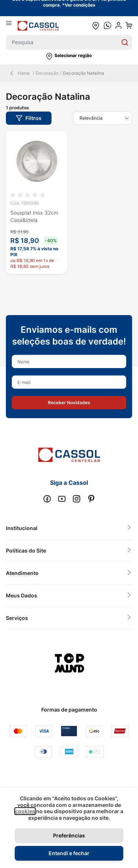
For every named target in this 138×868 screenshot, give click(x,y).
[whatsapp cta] (107, 25)
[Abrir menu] (12, 25)
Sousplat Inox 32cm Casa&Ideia (34, 216)
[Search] (125, 42)
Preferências (69, 835)
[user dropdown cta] (118, 25)
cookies (25, 811)
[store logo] (38, 26)
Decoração (47, 73)
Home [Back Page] (19, 73)
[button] (69, 56)
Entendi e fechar (69, 853)
